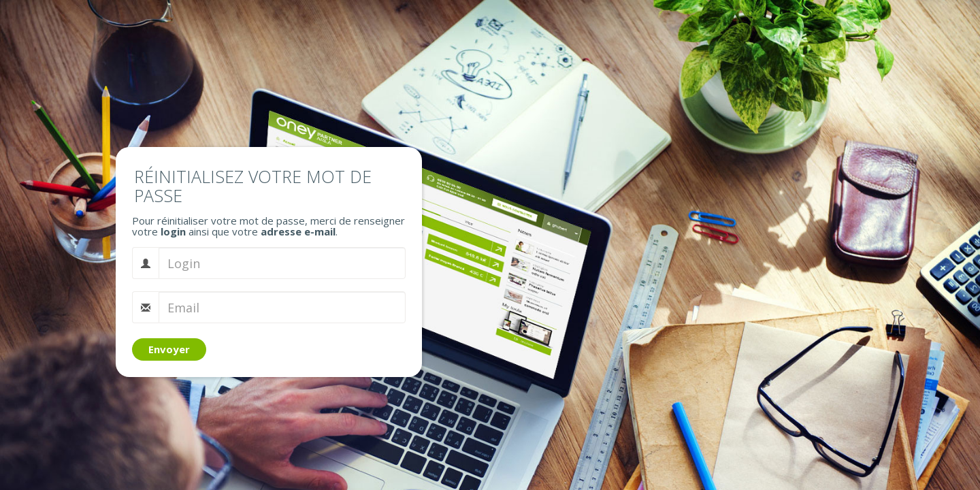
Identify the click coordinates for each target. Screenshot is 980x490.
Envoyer (169, 349)
